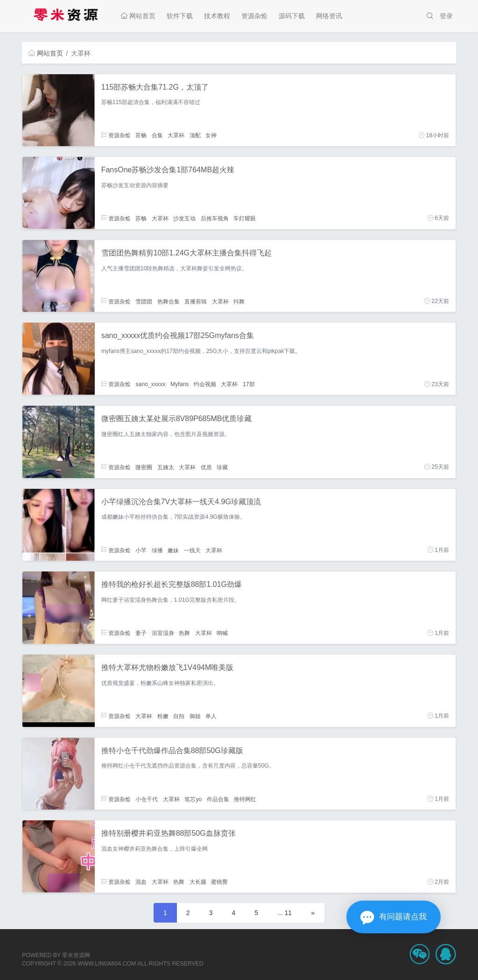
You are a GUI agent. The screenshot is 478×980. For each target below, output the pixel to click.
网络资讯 (329, 16)
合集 (157, 135)
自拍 (179, 716)
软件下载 (180, 16)
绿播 (157, 550)
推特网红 (245, 799)
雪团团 (144, 301)
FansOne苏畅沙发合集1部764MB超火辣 (168, 170)
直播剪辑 (196, 301)
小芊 (141, 550)
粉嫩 (163, 716)
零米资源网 (76, 955)
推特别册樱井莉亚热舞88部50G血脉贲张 (169, 833)
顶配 (195, 135)
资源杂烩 (254, 16)
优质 (206, 467)
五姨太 (166, 467)
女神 (211, 135)
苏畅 (141, 135)
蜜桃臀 (219, 882)
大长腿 (198, 882)
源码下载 (292, 16)
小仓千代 (147, 799)
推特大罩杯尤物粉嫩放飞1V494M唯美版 (168, 667)
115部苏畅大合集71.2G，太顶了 (155, 87)
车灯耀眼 (245, 218)
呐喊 (222, 633)
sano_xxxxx (150, 384)
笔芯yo (193, 799)
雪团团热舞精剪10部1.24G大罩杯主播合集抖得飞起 (186, 253)
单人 (211, 716)
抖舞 (239, 301)
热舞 (184, 633)
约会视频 (205, 384)
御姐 (195, 716)
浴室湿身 (163, 633)
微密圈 (144, 467)
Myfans (179, 384)
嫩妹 (173, 550)
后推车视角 (215, 218)
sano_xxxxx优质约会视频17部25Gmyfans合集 (178, 335)
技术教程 (217, 16)
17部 (249, 384)
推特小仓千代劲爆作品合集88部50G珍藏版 (172, 751)
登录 (446, 16)
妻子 (141, 633)
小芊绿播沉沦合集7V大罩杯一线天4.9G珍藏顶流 (181, 502)
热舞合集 (169, 301)
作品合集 (218, 799)
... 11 (285, 913)
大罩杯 (176, 135)
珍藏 (222, 467)
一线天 (192, 550)
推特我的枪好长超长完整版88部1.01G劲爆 (172, 584)
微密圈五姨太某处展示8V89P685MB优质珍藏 (177, 419)
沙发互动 (184, 218)
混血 (141, 882)
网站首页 (138, 16)
